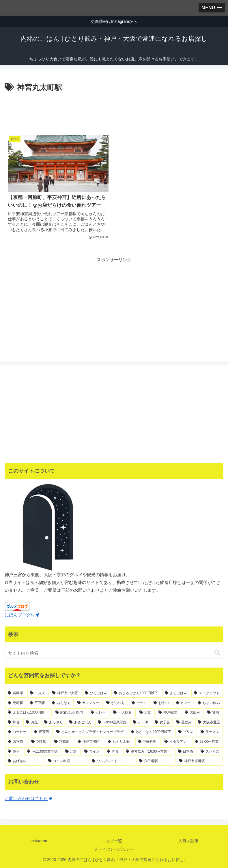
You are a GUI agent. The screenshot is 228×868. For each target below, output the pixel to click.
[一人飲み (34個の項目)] (123, 713)
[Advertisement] (114, 110)
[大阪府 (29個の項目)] (193, 713)
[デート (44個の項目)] (139, 703)
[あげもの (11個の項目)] (25, 761)
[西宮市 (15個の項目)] (16, 742)
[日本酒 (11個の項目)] (186, 752)
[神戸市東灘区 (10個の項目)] (200, 761)
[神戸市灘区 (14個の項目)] (90, 742)
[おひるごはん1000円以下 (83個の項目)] (136, 693)
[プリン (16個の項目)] (186, 732)
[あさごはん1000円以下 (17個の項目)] (151, 732)
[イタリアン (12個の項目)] (176, 742)
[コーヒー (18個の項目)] (18, 732)
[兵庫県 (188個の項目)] (16, 693)
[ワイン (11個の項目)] (92, 752)
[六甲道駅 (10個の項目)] (156, 761)
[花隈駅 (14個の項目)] (40, 742)
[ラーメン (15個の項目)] (210, 732)
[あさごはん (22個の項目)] (80, 723)
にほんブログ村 (22, 615)
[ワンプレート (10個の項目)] (112, 761)
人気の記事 (188, 841)
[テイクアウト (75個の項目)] (207, 693)
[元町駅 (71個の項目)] (16, 703)
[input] (114, 653)
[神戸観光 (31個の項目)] (168, 713)
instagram (39, 841)
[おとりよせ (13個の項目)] (120, 742)
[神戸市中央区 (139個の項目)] (65, 693)
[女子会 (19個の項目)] (162, 723)
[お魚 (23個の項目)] (32, 723)
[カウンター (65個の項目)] (89, 703)
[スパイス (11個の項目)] (210, 752)
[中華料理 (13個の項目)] (148, 742)
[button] (217, 653)
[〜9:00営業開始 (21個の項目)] (112, 723)
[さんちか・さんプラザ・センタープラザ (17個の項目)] (90, 732)
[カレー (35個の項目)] (99, 713)
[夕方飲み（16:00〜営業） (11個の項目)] (149, 752)
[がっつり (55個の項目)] (116, 703)
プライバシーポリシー (114, 849)
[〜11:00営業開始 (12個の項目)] (43, 752)
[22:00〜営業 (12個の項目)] (208, 742)
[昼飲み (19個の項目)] (184, 723)
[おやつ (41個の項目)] (161, 703)
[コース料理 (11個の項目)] (67, 761)
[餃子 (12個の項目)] (14, 752)
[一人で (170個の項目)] (38, 693)
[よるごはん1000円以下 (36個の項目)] (28, 713)
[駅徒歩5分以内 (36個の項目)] (70, 713)
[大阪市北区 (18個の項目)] (209, 723)
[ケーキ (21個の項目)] (141, 723)
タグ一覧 (114, 841)
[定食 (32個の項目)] (146, 713)
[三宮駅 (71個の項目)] (38, 703)
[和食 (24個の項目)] (14, 723)
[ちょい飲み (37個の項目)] (209, 703)
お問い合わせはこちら (28, 798)
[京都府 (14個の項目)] (63, 742)
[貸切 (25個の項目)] (214, 713)
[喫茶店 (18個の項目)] (42, 732)
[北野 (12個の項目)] (72, 752)
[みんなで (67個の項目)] (61, 703)
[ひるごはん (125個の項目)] (96, 693)
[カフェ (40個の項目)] (184, 703)
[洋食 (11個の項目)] (113, 752)
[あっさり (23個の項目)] (54, 723)
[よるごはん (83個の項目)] (176, 693)
